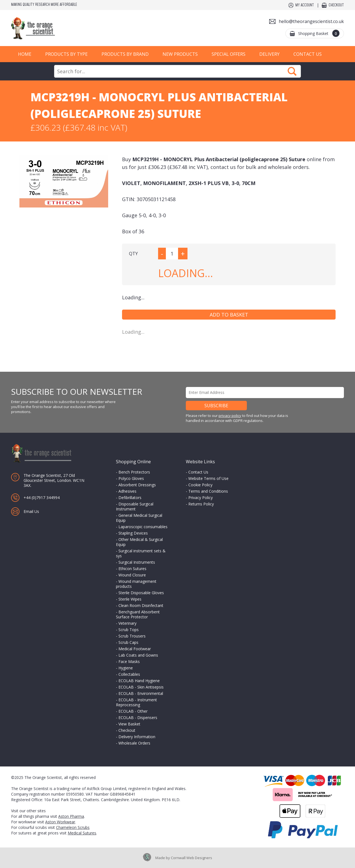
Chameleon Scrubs (73, 827)
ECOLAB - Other (133, 711)
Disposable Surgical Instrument (135, 506)
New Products (180, 54)
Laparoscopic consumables (143, 527)
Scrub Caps (128, 642)
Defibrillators (130, 498)
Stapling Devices (133, 533)
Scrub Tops (129, 630)
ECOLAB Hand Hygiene (139, 681)
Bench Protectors (134, 472)
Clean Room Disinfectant (141, 605)
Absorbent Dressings (137, 485)
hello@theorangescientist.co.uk (311, 21)
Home (25, 54)
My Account (305, 5)
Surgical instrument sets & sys (141, 553)
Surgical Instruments (137, 562)
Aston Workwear (60, 822)
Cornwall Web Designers (192, 858)
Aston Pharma (71, 816)
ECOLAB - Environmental (141, 693)
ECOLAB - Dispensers (138, 718)
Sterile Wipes (130, 599)
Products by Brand (125, 54)
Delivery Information (137, 737)
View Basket (129, 724)
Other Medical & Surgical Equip (139, 542)
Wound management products (136, 584)
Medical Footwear (135, 649)
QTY (133, 254)
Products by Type (66, 54)
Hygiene (126, 668)
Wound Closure (132, 575)
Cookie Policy (200, 485)
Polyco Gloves (131, 478)
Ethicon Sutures (132, 569)
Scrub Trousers (132, 636)
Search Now (292, 71)
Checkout (336, 5)
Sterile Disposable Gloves (141, 593)
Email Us (31, 511)
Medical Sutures (82, 833)
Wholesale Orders (134, 743)
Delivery (269, 54)
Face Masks (129, 661)
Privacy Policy (201, 498)
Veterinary (127, 623)
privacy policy (230, 416)
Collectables (129, 674)
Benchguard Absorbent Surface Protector (138, 614)
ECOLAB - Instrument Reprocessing (136, 702)
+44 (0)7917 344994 (42, 498)
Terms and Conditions (208, 491)
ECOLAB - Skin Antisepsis (141, 687)
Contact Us (308, 54)
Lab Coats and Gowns (138, 655)
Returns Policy (201, 504)
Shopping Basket (319, 33)
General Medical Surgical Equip (139, 518)
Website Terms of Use (208, 478)
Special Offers (229, 54)
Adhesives (127, 491)
